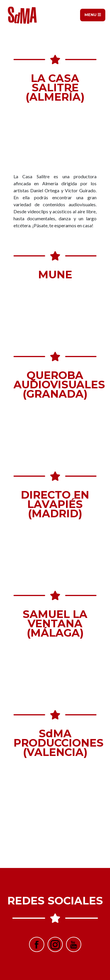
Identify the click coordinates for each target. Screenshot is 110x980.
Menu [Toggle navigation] (93, 15)
